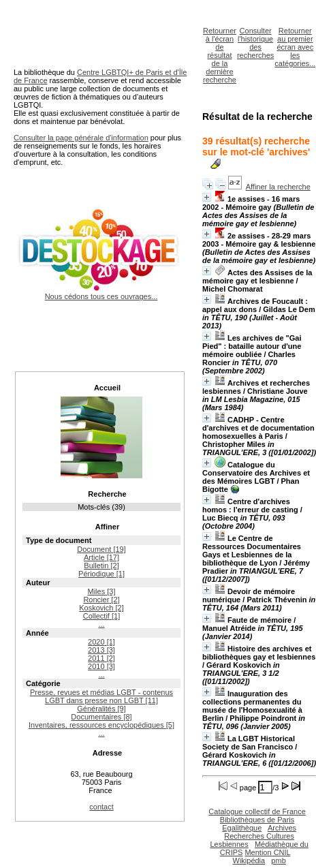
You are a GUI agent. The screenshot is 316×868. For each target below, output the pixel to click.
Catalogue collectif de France (257, 811)
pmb (278, 861)
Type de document (59, 540)
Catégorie (43, 683)
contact (101, 807)
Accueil (107, 388)
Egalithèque (242, 828)
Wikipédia (249, 861)
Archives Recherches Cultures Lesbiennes (253, 836)
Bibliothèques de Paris (257, 820)
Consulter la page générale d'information (81, 138)
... (101, 624)
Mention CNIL (267, 852)
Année (37, 633)
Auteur (38, 583)
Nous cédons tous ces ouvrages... (101, 292)
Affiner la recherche (278, 187)
